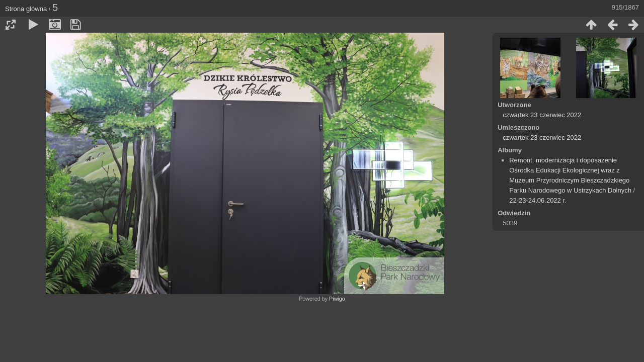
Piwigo (337, 299)
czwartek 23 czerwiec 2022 (542, 115)
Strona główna (26, 9)
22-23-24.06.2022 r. (538, 200)
